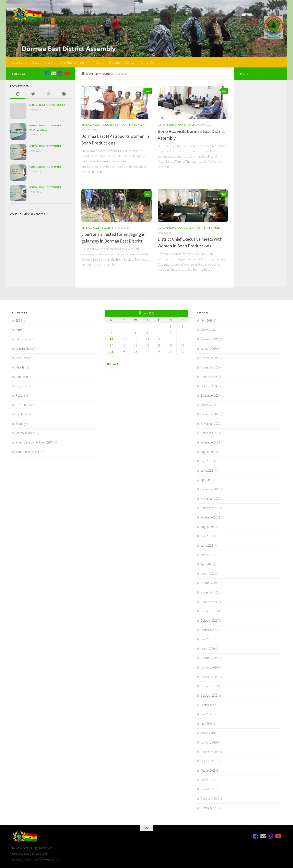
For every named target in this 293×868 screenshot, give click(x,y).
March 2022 (208, 574)
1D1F (19, 320)
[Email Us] (54, 73)
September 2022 (210, 517)
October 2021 (209, 602)
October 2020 (209, 620)
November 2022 (210, 499)
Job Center (186, 228)
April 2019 (207, 724)
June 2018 (207, 789)
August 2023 (208, 452)
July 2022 (206, 536)
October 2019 (209, 695)
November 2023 (210, 424)
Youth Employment (71, 62)
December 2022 (210, 489)
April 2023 (207, 480)
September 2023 (210, 442)
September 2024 (210, 395)
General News (91, 125)
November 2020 (210, 611)
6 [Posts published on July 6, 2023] (147, 333)
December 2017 (210, 799)
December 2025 (210, 358)
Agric (19, 330)
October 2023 (209, 433)
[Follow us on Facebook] (47, 73)
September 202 (210, 808)
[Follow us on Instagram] (60, 73)
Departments (41, 62)
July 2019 (206, 714)
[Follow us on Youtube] (67, 73)
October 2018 (209, 761)
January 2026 (209, 349)
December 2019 (210, 677)
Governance (110, 125)
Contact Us (147, 62)
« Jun (108, 364)
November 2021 (210, 592)
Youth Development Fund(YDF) (35, 442)
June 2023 (207, 470)
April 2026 (207, 320)
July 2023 (206, 461)
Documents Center (122, 62)
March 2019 (208, 733)
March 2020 (208, 649)
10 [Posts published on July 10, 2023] (111, 339)
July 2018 (206, 780)
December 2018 (210, 752)
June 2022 (207, 545)
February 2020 (209, 658)
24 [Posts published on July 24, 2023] (111, 352)
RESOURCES (23, 405)
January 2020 (209, 667)
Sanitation (22, 414)
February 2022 (209, 583)
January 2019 (209, 742)
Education (22, 339)
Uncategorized (56, 105)
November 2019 (210, 686)
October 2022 (209, 508)
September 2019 (210, 705)
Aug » (117, 364)
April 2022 (207, 564)
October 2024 (209, 386)
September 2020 (210, 630)
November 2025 (210, 367)
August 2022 (208, 527)
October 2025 (209, 377)
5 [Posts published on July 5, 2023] (136, 333)
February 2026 (209, 339)
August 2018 (208, 770)
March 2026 (208, 330)
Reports (21, 395)
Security (108, 228)
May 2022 (206, 555)
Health (20, 367)
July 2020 (206, 639)
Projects (98, 62)
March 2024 (208, 405)
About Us (18, 62)
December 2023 (210, 414)
